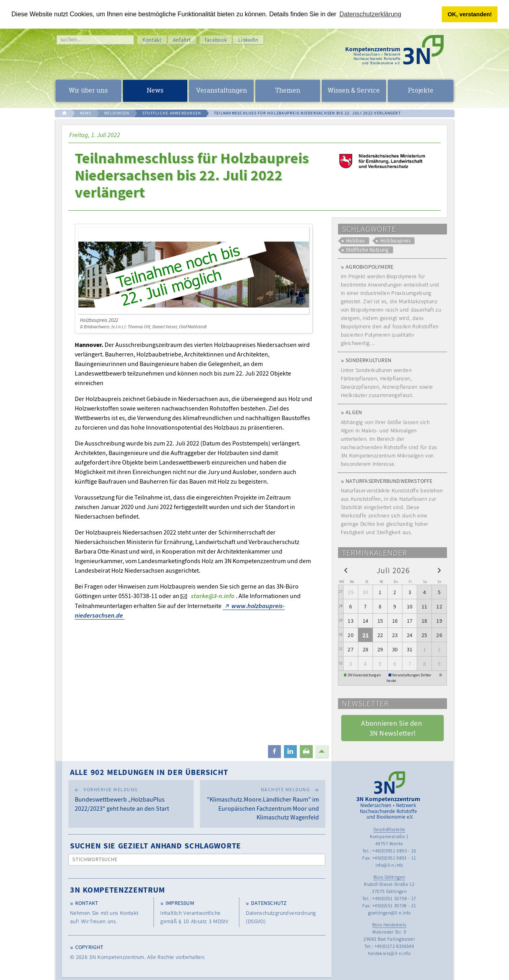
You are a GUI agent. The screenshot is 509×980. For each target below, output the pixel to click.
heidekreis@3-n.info (389, 953)
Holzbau (356, 241)
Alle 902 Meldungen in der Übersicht (149, 772)
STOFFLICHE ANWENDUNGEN (172, 113)
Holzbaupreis (395, 241)
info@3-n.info (389, 865)
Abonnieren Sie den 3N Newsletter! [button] (392, 728)
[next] (439, 570)
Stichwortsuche (95, 859)
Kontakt (152, 40)
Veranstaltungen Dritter (412, 675)
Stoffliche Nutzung (367, 250)
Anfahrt (182, 40)
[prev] (346, 570)
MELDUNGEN (117, 113)
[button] (274, 751)
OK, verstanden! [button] (470, 14)
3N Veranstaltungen (364, 675)
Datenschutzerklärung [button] (371, 14)
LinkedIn (248, 40)
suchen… (71, 40)
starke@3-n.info (213, 596)
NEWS (86, 113)
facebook (216, 40)
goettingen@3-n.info (389, 913)
